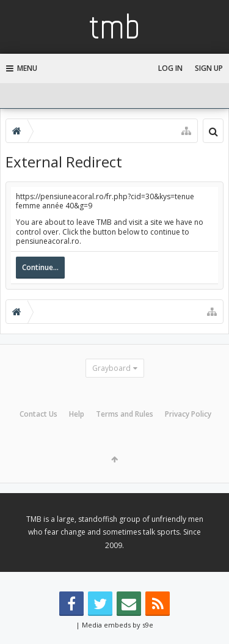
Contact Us (38, 414)
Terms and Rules (125, 414)
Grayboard (111, 368)
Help (77, 414)
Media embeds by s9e (118, 625)
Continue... (40, 267)
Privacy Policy (188, 414)
